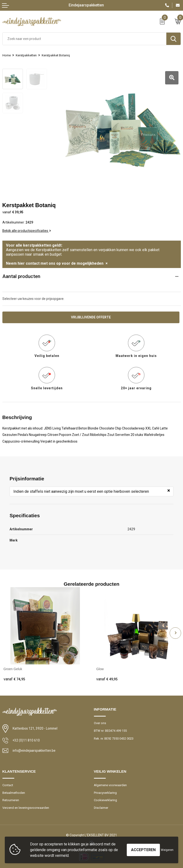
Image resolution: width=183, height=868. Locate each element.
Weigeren (167, 850)
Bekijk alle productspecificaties (27, 230)
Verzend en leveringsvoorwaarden (26, 807)
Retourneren (11, 800)
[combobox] (84, 39)
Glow (100, 669)
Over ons (100, 722)
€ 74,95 (14, 679)
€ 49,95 (107, 679)
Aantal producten (21, 276)
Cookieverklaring (106, 800)
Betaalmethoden (14, 792)
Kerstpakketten (26, 55)
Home (7, 55)
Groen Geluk (13, 669)
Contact (8, 785)
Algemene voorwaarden (110, 785)
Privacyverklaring (105, 792)
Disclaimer (101, 807)
